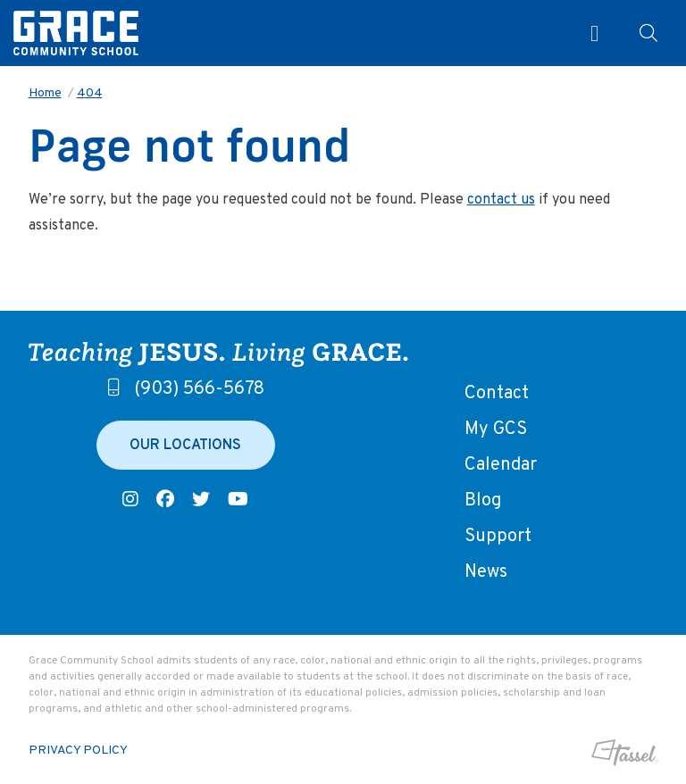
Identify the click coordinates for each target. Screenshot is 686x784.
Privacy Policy (78, 751)
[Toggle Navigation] (588, 33)
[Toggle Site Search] (648, 33)
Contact (497, 394)
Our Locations (185, 446)
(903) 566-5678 (186, 389)
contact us (501, 200)
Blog (483, 501)
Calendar (501, 465)
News (486, 572)
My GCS (496, 430)
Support (498, 537)
